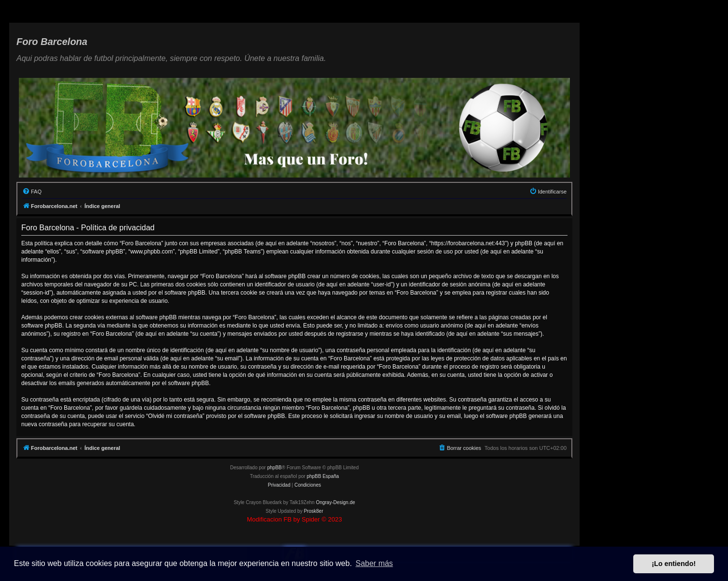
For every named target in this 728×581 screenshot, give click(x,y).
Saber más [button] (374, 563)
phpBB (275, 468)
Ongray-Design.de (335, 502)
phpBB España (323, 476)
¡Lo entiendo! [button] (674, 564)
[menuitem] (32, 192)
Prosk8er (313, 511)
